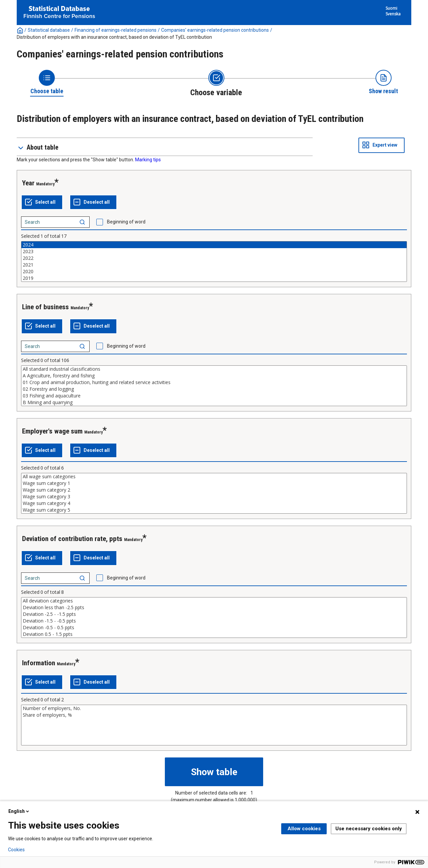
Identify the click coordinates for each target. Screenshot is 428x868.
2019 (214, 278)
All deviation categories (214, 601)
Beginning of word (126, 222)
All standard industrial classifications (214, 369)
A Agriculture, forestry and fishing (214, 376)
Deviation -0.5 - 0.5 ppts (214, 628)
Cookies (16, 850)
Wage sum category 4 (214, 503)
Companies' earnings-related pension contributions (215, 30)
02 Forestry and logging (214, 389)
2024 (214, 245)
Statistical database (49, 30)
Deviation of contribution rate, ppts (72, 539)
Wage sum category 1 (214, 483)
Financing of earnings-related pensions (116, 30)
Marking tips (148, 160)
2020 (214, 272)
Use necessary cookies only (369, 829)
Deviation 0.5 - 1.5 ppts (214, 634)
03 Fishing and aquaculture (214, 396)
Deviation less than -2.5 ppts (214, 607)
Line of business (45, 307)
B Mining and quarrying (214, 402)
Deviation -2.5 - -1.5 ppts (214, 614)
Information (39, 663)
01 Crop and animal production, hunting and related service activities (214, 382)
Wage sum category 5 (214, 510)
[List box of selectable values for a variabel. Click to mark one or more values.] (214, 262)
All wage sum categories (214, 477)
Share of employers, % (214, 715)
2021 (214, 265)
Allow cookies (304, 829)
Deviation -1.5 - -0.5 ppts (214, 621)
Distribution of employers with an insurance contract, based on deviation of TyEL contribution (114, 37)
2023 (214, 251)
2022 (214, 258)
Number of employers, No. (214, 708)
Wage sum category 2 (214, 490)
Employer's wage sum (52, 431)
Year (28, 183)
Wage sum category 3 (214, 497)
